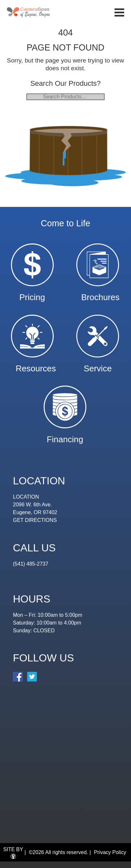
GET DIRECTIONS (35, 520)
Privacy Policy (110, 852)
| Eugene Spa (29, 12)
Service (98, 365)
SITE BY (13, 853)
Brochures (100, 294)
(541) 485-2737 (31, 564)
